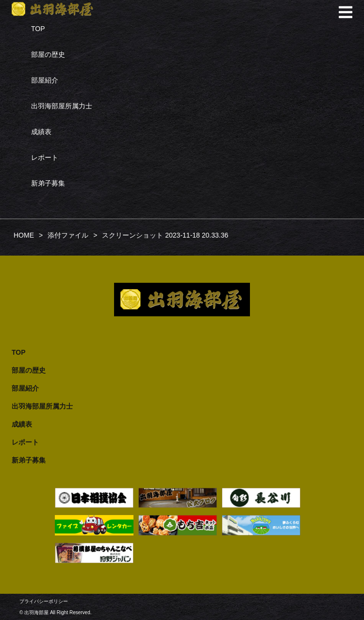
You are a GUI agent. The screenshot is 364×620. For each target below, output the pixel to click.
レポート (45, 157)
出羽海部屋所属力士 (62, 106)
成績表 (41, 132)
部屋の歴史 (48, 54)
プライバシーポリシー (44, 601)
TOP (38, 29)
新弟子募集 (48, 183)
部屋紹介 (45, 80)
